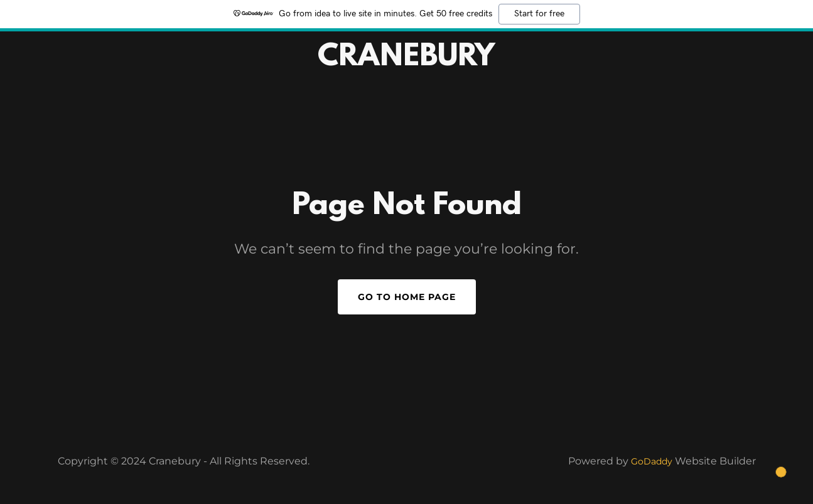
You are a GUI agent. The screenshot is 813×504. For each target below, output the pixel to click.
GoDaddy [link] (652, 461)
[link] (406, 62)
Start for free (539, 14)
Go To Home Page (407, 297)
